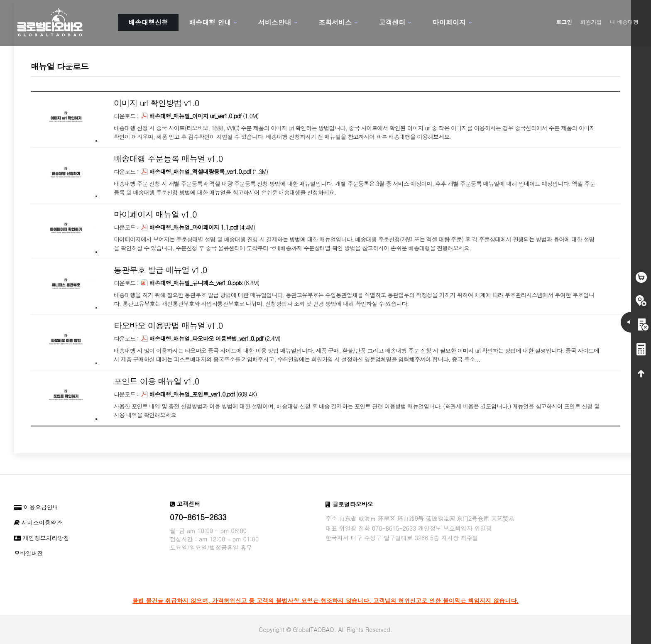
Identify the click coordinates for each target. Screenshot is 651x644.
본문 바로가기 (0, 0)
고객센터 (392, 22)
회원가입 (591, 22)
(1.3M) (204, 171)
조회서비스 (335, 22)
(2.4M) (211, 338)
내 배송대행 (624, 22)
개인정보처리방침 (42, 538)
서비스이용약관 (38, 522)
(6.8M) (200, 283)
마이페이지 (449, 22)
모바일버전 (29, 553)
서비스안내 (275, 22)
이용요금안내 (36, 507)
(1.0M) (200, 116)
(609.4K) (199, 394)
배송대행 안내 (210, 22)
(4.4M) (198, 227)
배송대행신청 (148, 22)
